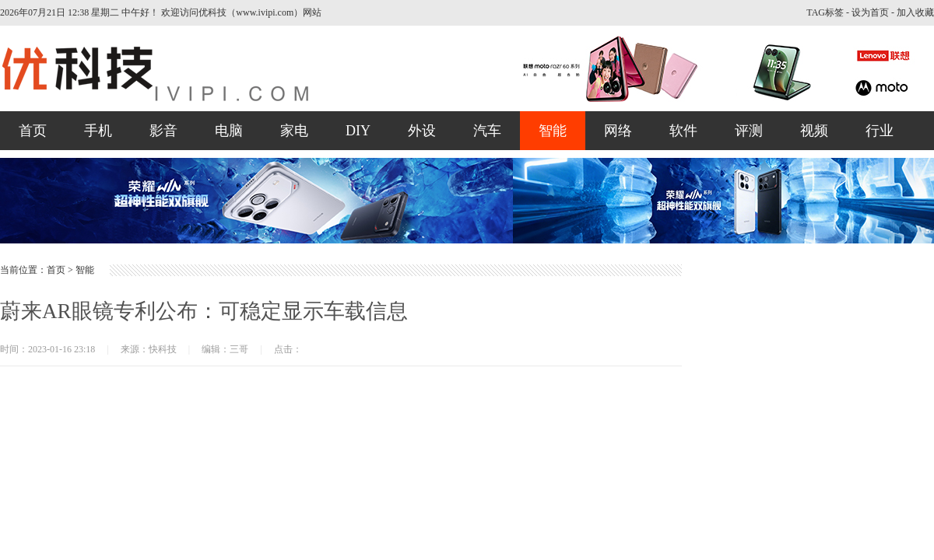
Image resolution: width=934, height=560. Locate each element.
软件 (683, 131)
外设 (422, 131)
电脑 (229, 131)
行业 (880, 131)
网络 (618, 131)
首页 (33, 131)
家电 (294, 131)
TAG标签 (825, 12)
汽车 (487, 131)
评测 (749, 131)
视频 (814, 131)
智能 (553, 131)
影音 (163, 131)
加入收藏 (915, 12)
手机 (98, 131)
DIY (358, 131)
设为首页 (870, 12)
